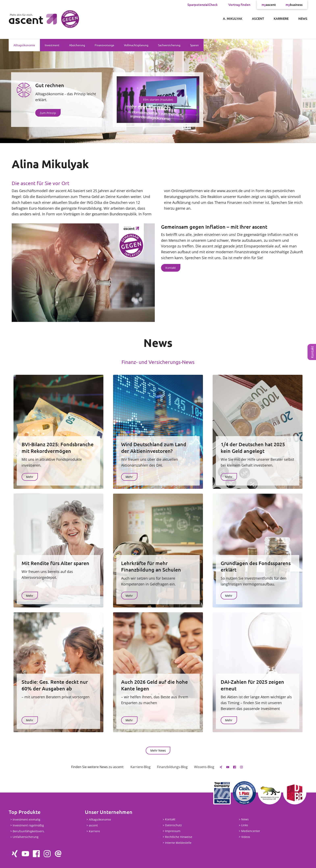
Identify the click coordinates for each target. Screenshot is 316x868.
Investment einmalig (27, 819)
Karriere (281, 18)
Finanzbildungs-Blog (172, 767)
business (294, 4)
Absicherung (77, 45)
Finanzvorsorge (104, 45)
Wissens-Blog (204, 767)
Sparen (194, 45)
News (303, 18)
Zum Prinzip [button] (48, 113)
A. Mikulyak (233, 18)
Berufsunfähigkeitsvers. (29, 831)
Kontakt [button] (171, 268)
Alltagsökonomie (24, 45)
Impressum (173, 831)
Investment (52, 45)
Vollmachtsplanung (136, 45)
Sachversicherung (169, 45)
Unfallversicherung (26, 837)
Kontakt (312, 352)
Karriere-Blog (140, 767)
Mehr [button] (30, 477)
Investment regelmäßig (28, 825)
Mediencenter (251, 831)
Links (245, 825)
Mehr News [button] (158, 750)
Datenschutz (174, 825)
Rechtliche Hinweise (179, 837)
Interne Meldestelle (178, 843)
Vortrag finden (239, 4)
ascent (269, 4)
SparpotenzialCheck (203, 4)
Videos (246, 837)
